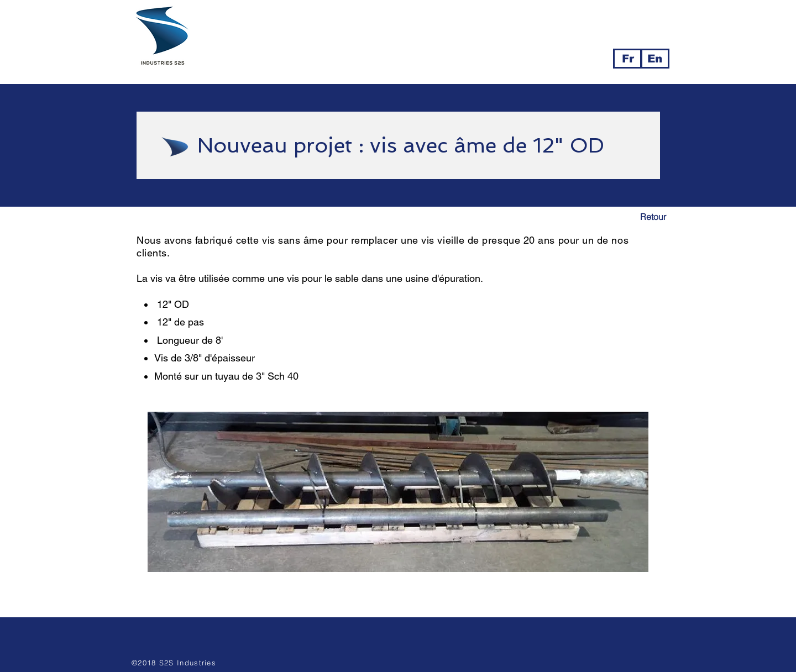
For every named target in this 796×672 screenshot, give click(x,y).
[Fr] (628, 59)
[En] (655, 59)
